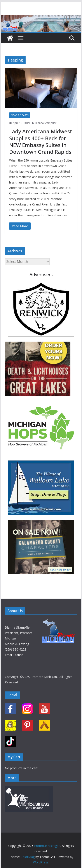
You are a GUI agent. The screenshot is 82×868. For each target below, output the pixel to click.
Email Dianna (14, 655)
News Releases (20, 115)
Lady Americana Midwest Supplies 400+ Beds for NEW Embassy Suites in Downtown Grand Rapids (41, 141)
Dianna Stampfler (46, 123)
